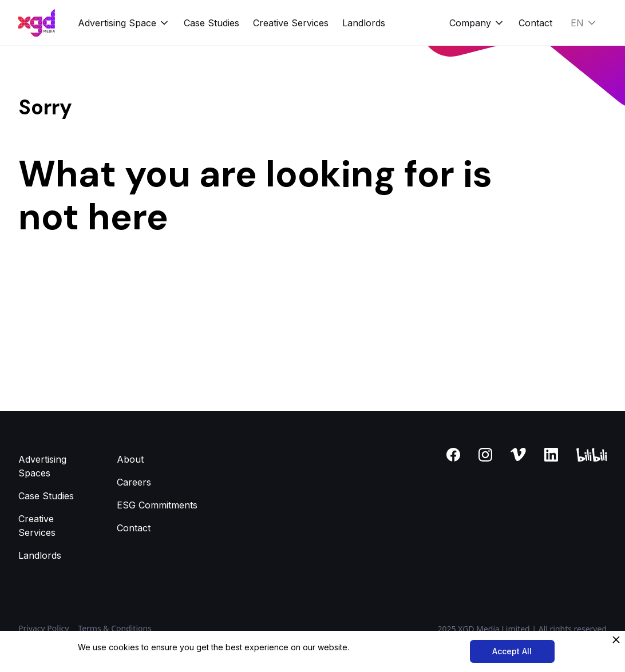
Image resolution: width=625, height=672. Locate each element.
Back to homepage (59, 285)
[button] (124, 23)
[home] (37, 23)
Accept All (512, 651)
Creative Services (291, 23)
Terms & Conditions (115, 628)
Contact (535, 23)
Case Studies (211, 23)
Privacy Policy (43, 628)
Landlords (364, 23)
